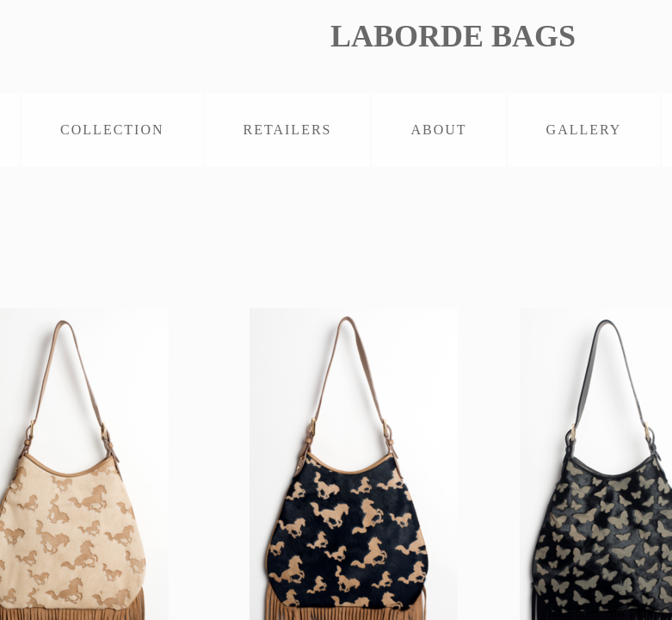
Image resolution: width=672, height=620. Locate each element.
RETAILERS (288, 130)
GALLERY (584, 130)
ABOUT (438, 130)
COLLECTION (112, 130)
